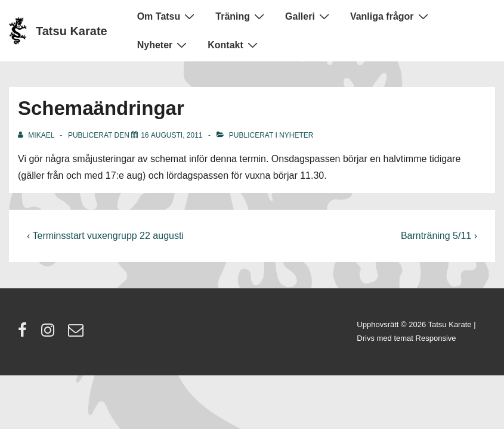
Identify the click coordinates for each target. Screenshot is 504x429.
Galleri (309, 16)
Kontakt (234, 45)
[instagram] (50, 334)
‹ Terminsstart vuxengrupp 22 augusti (105, 236)
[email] (77, 334)
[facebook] (25, 334)
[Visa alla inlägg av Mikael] (37, 135)
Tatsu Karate (72, 31)
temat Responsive (425, 338)
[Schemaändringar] (171, 135)
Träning (241, 16)
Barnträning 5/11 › (439, 236)
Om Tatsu (168, 16)
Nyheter (164, 45)
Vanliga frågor (391, 16)
